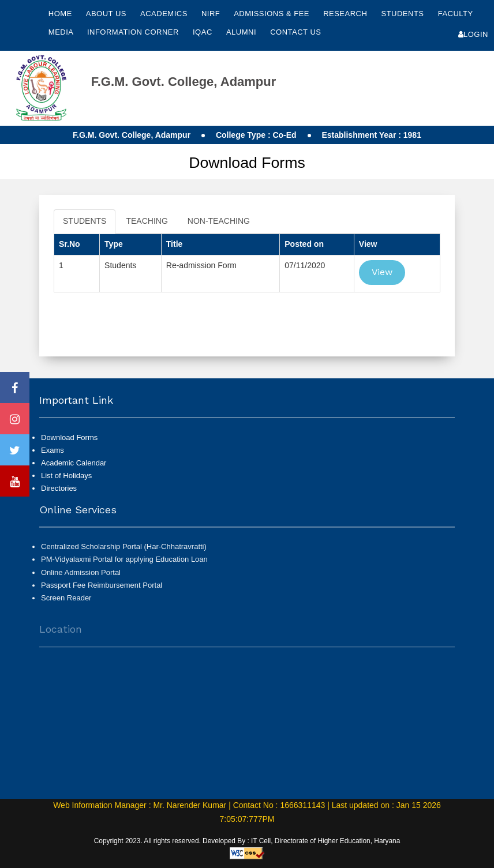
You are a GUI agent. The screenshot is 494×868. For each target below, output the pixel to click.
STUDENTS (85, 221)
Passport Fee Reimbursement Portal (102, 590)
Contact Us (295, 32)
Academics (165, 14)
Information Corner (134, 32)
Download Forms (69, 437)
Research (346, 14)
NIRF (211, 14)
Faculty (456, 14)
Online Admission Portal (81, 577)
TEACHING (147, 221)
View (382, 272)
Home (60, 14)
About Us (107, 14)
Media (62, 32)
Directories (59, 488)
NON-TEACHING (219, 221)
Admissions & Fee (273, 14)
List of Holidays (66, 476)
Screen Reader (66, 603)
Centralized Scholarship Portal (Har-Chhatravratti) (124, 552)
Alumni (242, 32)
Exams (53, 450)
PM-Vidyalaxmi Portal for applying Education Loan (124, 564)
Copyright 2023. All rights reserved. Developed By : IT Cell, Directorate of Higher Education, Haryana (247, 841)
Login (473, 34)
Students (403, 14)
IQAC (204, 32)
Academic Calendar (74, 463)
